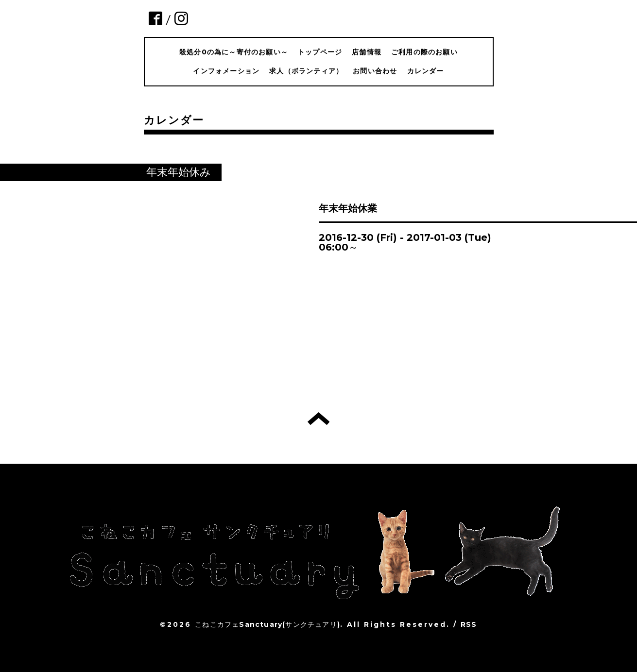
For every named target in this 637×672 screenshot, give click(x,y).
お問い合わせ (375, 71)
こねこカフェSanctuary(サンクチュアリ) (267, 624)
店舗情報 (367, 52)
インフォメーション (226, 71)
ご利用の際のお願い (424, 52)
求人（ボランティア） (306, 71)
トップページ (320, 52)
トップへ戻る (318, 419)
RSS (469, 624)
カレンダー (426, 71)
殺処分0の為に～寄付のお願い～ (234, 52)
